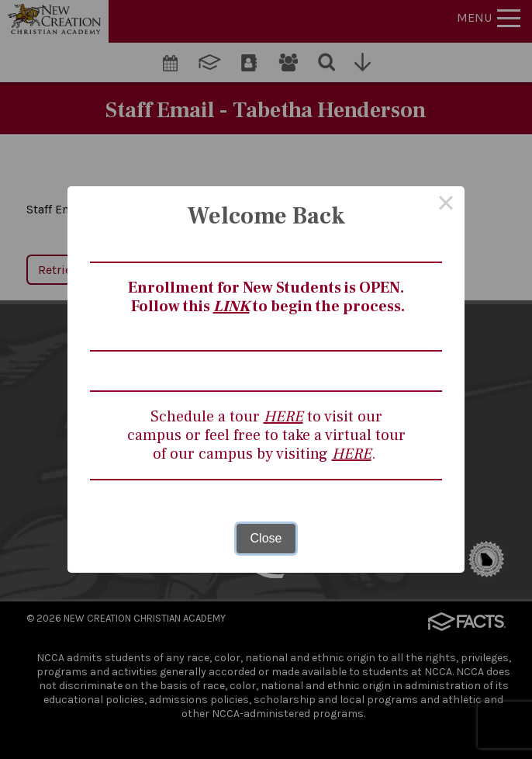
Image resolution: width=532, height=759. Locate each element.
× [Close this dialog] (446, 205)
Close (266, 538)
